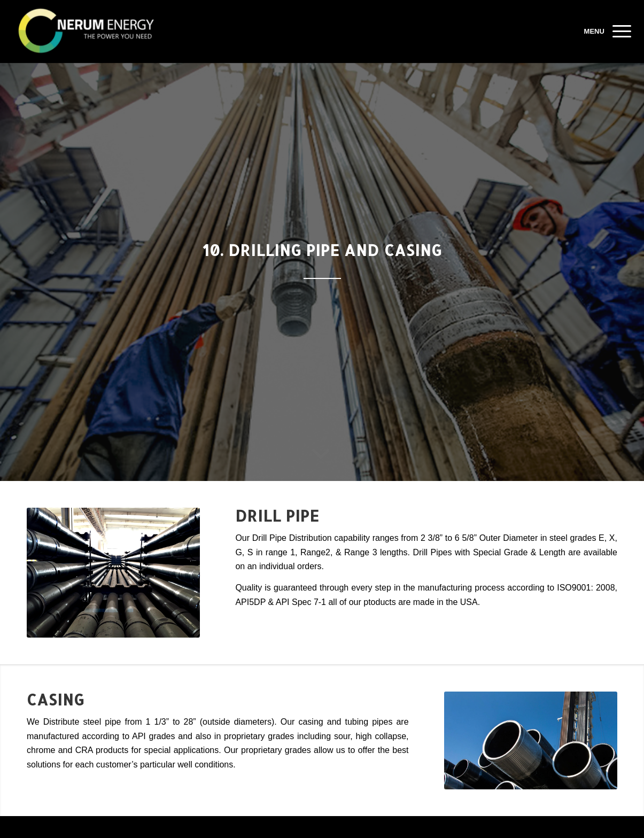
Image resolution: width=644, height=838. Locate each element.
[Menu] (618, 32)
